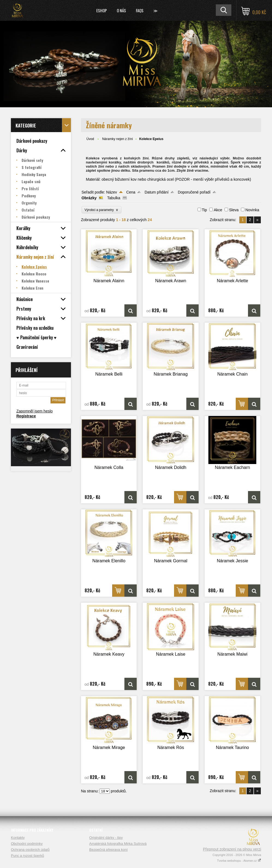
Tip (204, 210)
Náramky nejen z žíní (117, 139)
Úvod (90, 139)
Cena (131, 192)
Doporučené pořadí (194, 192)
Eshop (102, 10)
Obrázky (89, 198)
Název (112, 192)
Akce (218, 210)
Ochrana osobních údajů (30, 850)
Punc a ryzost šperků (27, 856)
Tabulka (114, 198)
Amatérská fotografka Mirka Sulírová (118, 844)
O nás (121, 10)
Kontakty (18, 838)
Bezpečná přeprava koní (108, 850)
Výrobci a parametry (101, 210)
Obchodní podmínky (27, 844)
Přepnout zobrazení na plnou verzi (232, 849)
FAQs (140, 10)
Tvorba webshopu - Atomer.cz (239, 861)
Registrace (26, 416)
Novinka (252, 210)
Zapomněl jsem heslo (35, 411)
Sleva (234, 210)
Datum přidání (157, 192)
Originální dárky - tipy (106, 838)
